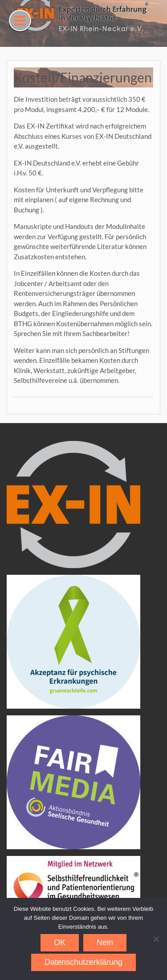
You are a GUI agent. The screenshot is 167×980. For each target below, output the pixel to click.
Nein (105, 943)
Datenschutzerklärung (83, 962)
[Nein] (156, 939)
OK (60, 943)
